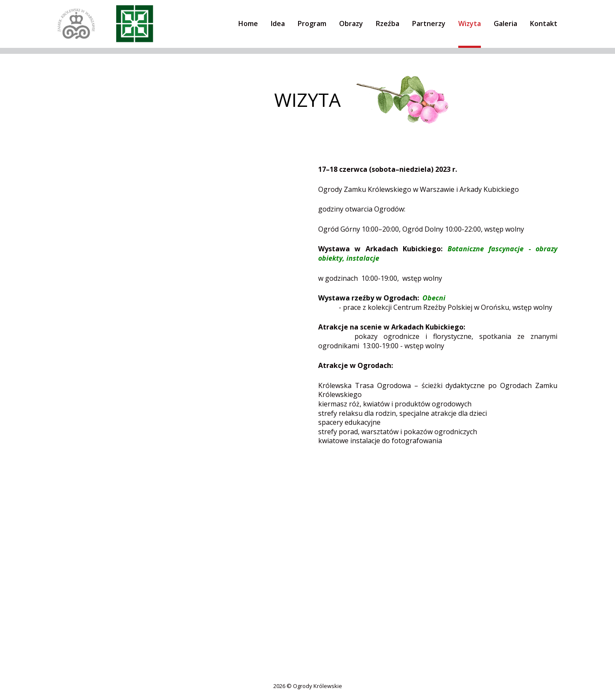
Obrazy (351, 24)
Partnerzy (429, 24)
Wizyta (470, 24)
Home (248, 24)
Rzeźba (388, 24)
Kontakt (544, 24)
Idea (278, 24)
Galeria (505, 24)
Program (312, 24)
